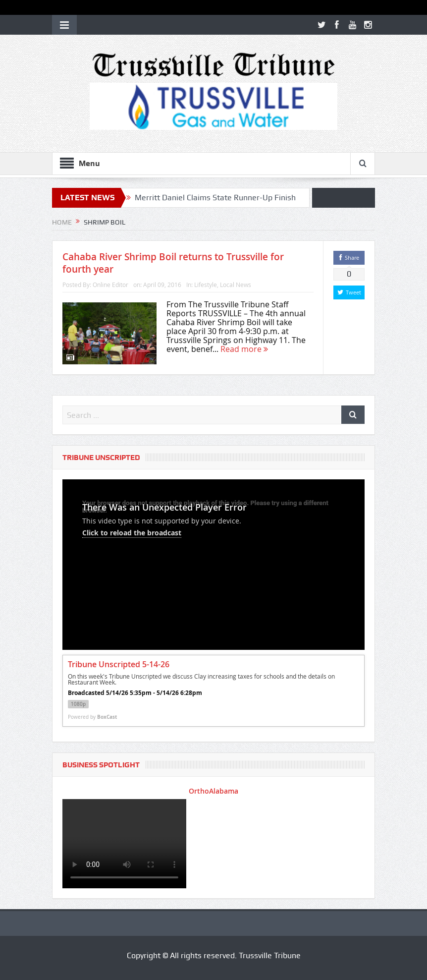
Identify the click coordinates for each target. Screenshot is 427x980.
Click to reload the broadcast (132, 533)
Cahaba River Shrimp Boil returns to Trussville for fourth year (173, 263)
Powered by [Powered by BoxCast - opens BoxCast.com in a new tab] (92, 717)
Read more (244, 349)
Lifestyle (206, 285)
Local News (236, 285)
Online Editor (110, 285)
